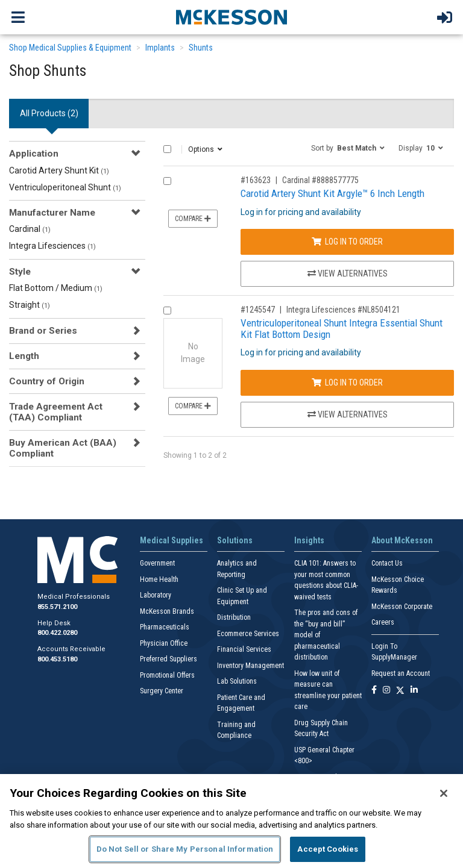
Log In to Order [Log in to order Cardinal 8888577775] (347, 242)
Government (157, 563)
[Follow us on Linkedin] (414, 691)
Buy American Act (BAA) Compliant (63, 448)
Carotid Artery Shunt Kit (59, 170)
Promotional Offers (167, 675)
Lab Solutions (237, 681)
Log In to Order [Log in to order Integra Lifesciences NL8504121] (347, 382)
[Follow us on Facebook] (374, 691)
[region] (231, 821)
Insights (309, 540)
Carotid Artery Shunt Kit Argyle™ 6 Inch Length (332, 193)
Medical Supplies (172, 540)
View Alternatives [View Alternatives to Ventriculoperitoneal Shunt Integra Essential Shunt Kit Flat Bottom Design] (348, 414)
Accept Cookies (328, 849)
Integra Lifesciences (52, 246)
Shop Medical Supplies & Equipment (70, 48)
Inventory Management (250, 666)
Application (34, 154)
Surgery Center (162, 691)
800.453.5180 (57, 659)
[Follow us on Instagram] (386, 691)
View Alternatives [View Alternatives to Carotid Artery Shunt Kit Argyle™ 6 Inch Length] (348, 273)
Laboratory (156, 595)
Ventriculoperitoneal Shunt (65, 187)
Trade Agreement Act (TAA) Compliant (56, 412)
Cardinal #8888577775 (320, 180)
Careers (383, 622)
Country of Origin (47, 381)
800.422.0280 (57, 633)
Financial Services (244, 649)
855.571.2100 (57, 607)
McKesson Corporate (402, 607)
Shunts (201, 48)
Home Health (159, 579)
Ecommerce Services (248, 634)
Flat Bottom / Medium (56, 288)
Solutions (235, 540)
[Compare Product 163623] (167, 181)
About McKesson (402, 540)
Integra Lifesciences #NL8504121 (343, 310)
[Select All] (167, 149)
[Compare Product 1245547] (167, 311)
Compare (193, 219)
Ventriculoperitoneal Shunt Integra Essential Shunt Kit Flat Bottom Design (342, 329)
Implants (160, 48)
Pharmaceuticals (165, 627)
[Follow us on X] (400, 691)
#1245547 (258, 310)
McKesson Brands (167, 611)
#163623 (256, 180)
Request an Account (401, 673)
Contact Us (387, 563)
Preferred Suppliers (169, 659)
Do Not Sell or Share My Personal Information (185, 849)
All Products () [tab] (49, 113)
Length (24, 356)
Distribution (234, 617)
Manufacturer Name (52, 213)
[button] (348, 148)
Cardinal (30, 229)
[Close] (444, 793)
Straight (30, 305)
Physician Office (164, 643)
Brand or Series (43, 331)
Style (20, 272)
